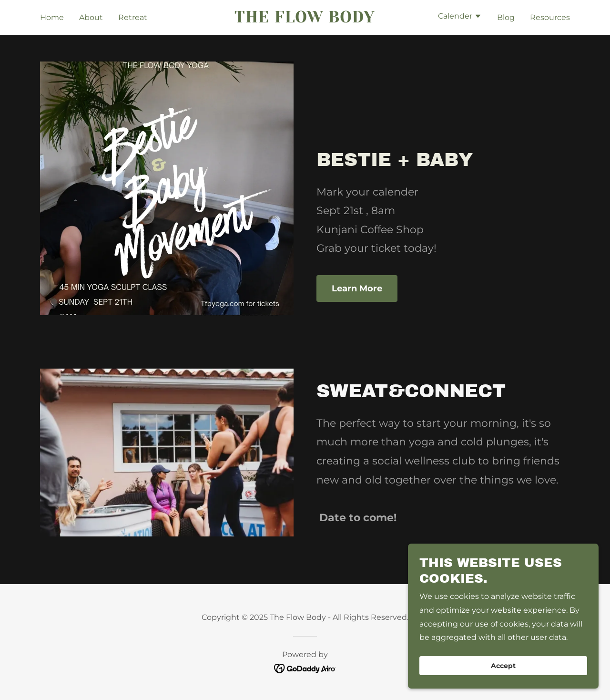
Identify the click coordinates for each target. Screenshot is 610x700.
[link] (305, 20)
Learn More (357, 288)
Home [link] (52, 17)
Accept (503, 666)
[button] (460, 17)
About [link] (91, 17)
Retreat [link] (133, 17)
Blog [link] (506, 17)
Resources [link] (550, 17)
